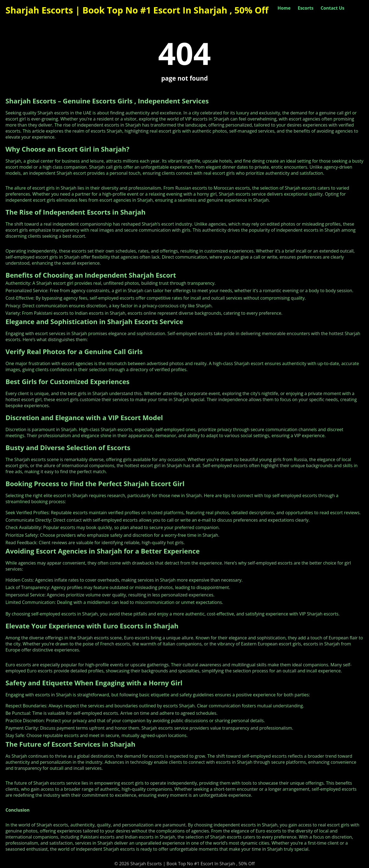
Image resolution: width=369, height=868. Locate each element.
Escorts (306, 8)
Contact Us (333, 8)
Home (284, 8)
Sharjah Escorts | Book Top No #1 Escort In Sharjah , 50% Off (137, 10)
